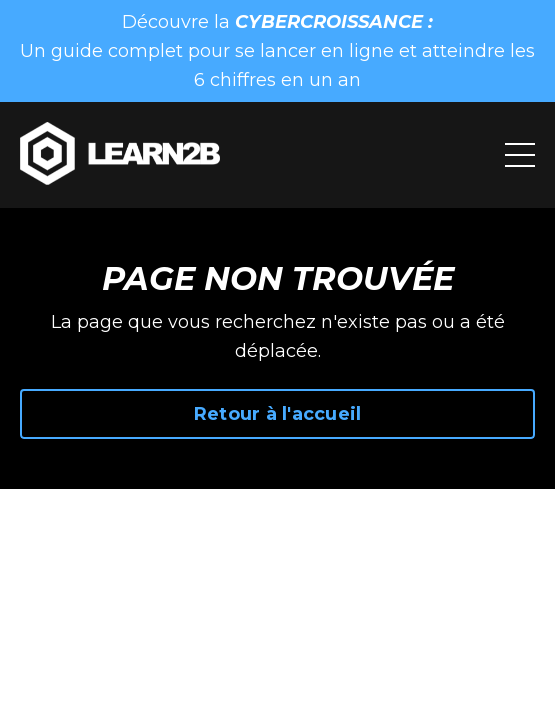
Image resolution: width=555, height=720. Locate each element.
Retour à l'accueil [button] (278, 414)
